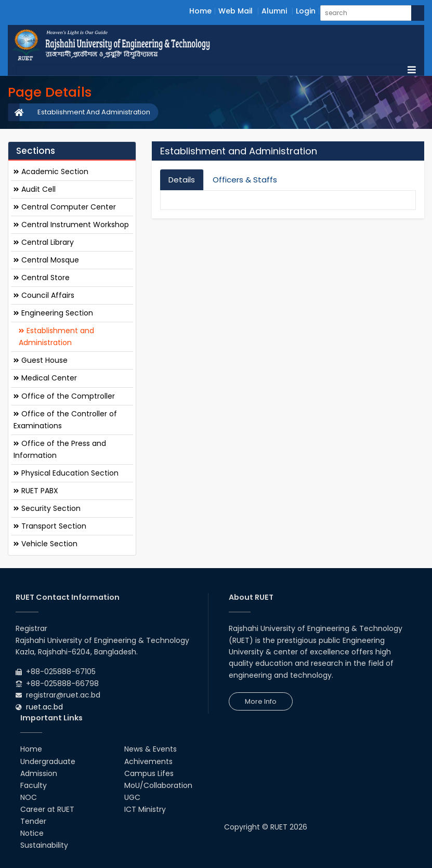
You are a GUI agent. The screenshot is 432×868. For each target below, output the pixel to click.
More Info (261, 701)
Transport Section (50, 526)
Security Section (47, 508)
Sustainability (44, 845)
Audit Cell (35, 189)
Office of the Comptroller (64, 396)
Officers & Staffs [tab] (245, 180)
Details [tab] (182, 180)
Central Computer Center (65, 207)
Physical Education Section (66, 473)
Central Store (42, 278)
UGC (132, 797)
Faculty (34, 785)
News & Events (150, 749)
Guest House (41, 360)
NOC (29, 797)
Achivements (148, 761)
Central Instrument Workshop (71, 225)
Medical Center (45, 378)
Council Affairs (44, 295)
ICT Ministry (145, 809)
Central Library (44, 242)
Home (200, 11)
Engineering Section (53, 313)
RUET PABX (36, 491)
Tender (33, 821)
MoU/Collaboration (158, 785)
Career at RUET (47, 809)
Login (306, 11)
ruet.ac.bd (44, 707)
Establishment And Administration (94, 112)
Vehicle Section (45, 544)
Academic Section (51, 172)
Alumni (274, 11)
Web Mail (235, 11)
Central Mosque (46, 260)
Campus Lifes (149, 773)
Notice (32, 833)
